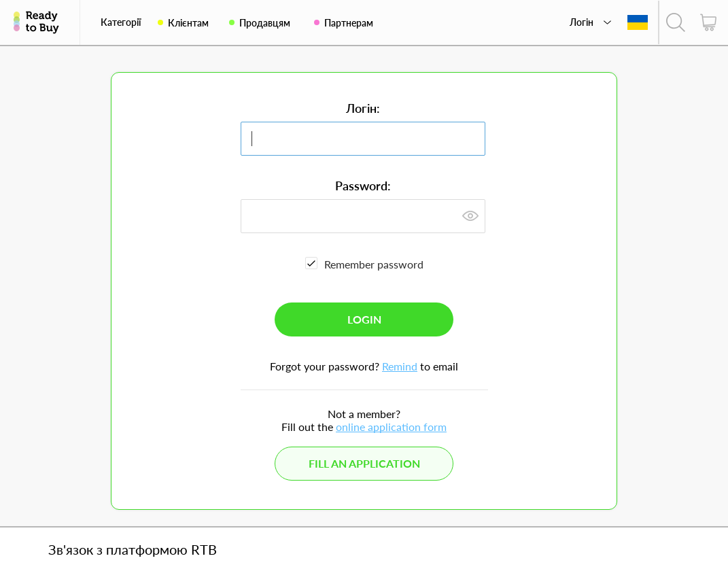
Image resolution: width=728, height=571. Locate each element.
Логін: (363, 108)
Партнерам (349, 23)
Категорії (121, 22)
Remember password (374, 264)
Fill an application (364, 463)
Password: (363, 186)
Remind (400, 366)
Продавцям (265, 23)
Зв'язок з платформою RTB (133, 549)
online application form (391, 427)
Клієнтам (188, 23)
